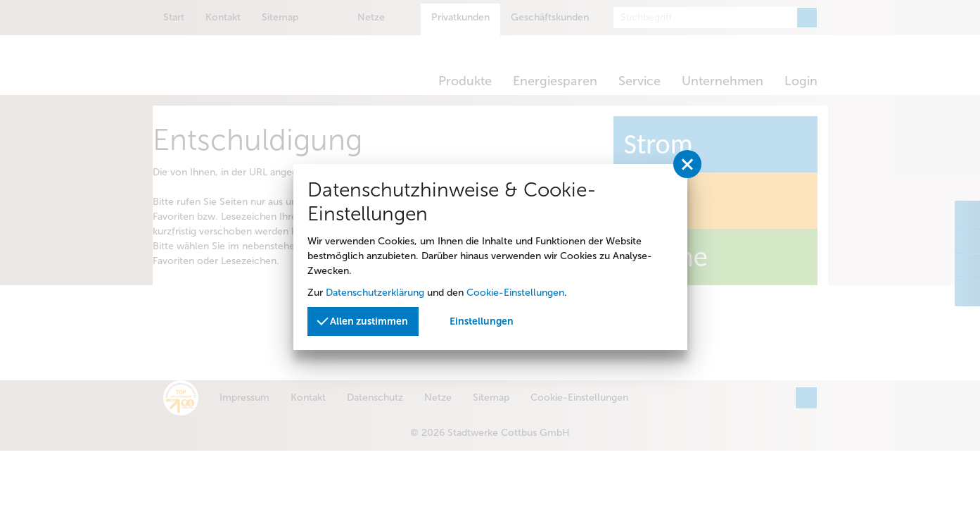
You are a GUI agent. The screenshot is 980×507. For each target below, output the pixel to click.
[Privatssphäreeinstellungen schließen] (687, 164)
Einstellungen (482, 321)
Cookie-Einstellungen (515, 293)
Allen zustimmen (363, 320)
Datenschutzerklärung (375, 293)
